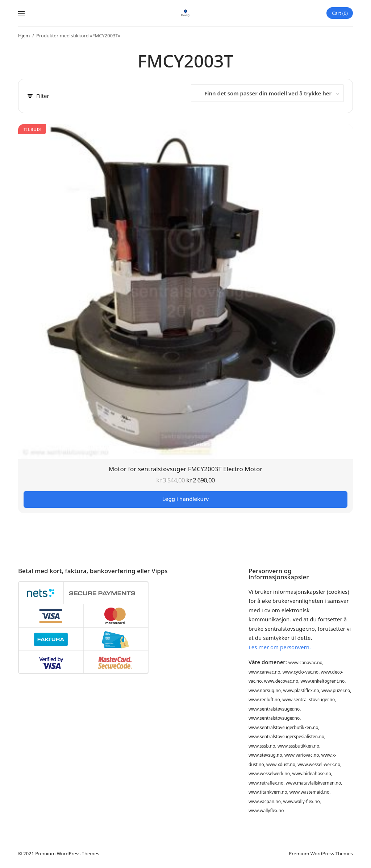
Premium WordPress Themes (67, 853)
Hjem (24, 36)
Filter (38, 96)
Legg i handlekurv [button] (185, 499)
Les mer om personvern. (280, 647)
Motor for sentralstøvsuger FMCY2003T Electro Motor (186, 469)
